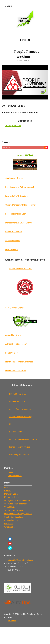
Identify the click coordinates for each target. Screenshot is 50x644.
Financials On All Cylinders (17, 196)
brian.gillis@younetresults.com (21, 560)
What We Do (9, 527)
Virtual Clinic (10, 507)
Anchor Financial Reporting (21, 269)
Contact (8, 491)
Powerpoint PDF (13, 126)
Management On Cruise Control (19, 223)
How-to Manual (12, 250)
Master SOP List (25, 155)
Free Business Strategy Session (18, 514)
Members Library (15, 476)
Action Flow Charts (13, 335)
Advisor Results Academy (16, 344)
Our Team (8, 524)
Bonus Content (12, 353)
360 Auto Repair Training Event (17, 504)
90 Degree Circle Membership (17, 500)
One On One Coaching (14, 517)
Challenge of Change (14, 178)
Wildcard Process (13, 241)
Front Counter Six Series (16, 371)
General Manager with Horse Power (20, 205)
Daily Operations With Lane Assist (20, 187)
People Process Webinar (27, 54)
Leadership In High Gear (16, 214)
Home (7, 487)
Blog (11, 424)
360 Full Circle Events (15, 308)
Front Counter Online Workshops (19, 362)
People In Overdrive (14, 232)
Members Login (11, 494)
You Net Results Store (14, 510)
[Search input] (23, 147)
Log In (10, 472)
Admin (12, 621)
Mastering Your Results (19, 454)
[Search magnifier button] (46, 147)
